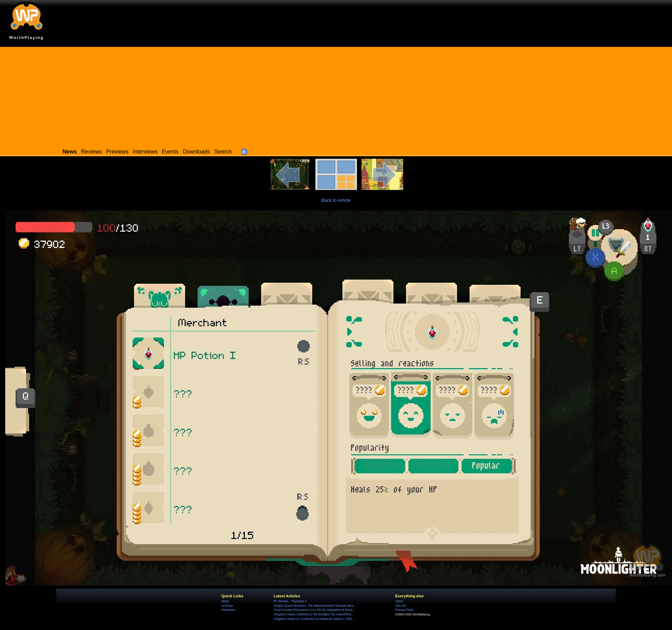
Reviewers (229, 610)
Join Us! (401, 606)
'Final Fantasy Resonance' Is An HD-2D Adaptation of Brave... (314, 610)
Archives (227, 606)
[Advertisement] (336, 96)
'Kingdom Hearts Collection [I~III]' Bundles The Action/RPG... (314, 614)
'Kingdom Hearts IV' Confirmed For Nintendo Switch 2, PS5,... (314, 619)
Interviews (145, 152)
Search (223, 152)
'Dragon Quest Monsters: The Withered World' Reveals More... (315, 606)
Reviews (92, 152)
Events (170, 152)
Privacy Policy (404, 610)
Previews (117, 152)
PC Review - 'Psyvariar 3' (290, 601)
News (225, 601)
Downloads (197, 152)
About (399, 601)
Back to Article (336, 200)
